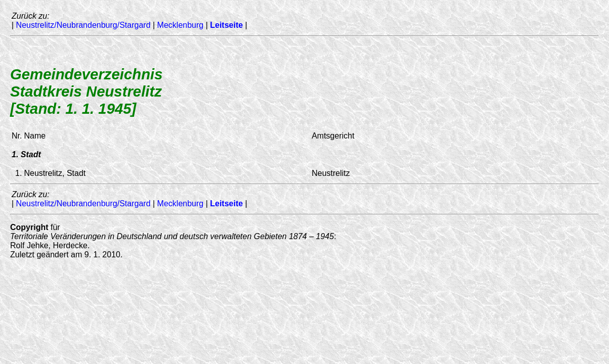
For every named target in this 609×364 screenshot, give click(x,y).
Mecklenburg (181, 25)
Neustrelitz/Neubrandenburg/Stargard (83, 25)
